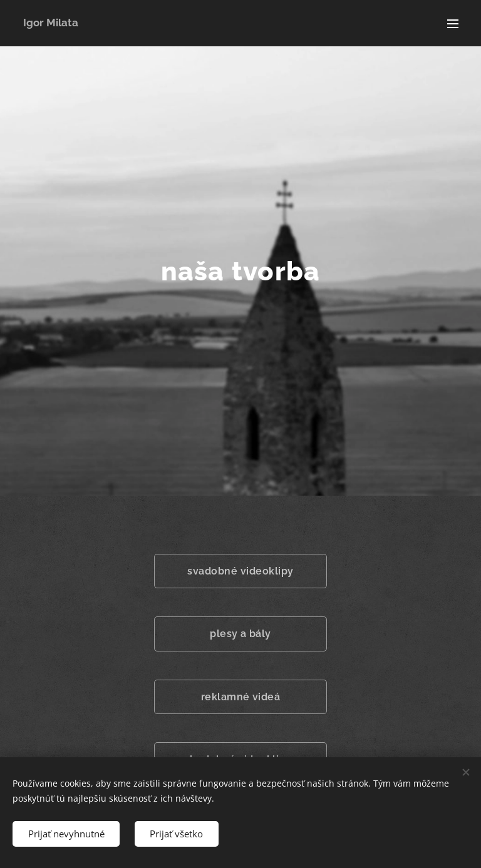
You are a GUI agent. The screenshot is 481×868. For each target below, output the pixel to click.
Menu (453, 24)
